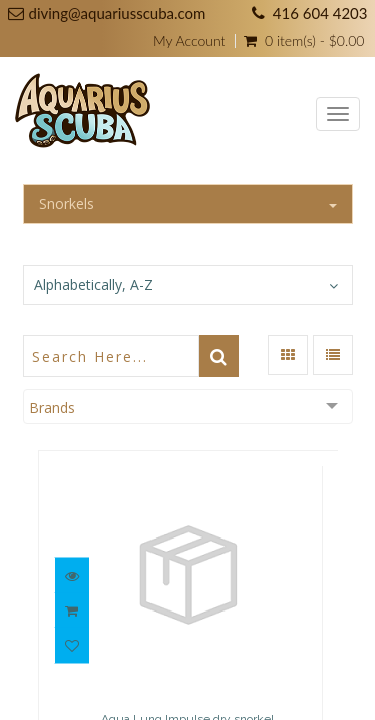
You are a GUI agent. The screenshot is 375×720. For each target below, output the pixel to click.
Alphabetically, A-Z (93, 284)
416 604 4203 (320, 13)
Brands (52, 407)
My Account (189, 41)
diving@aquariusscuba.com (117, 13)
